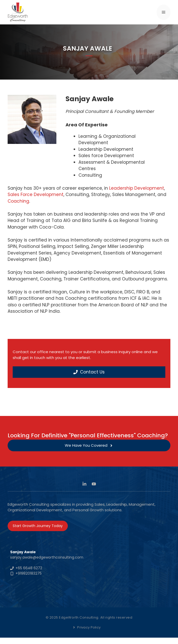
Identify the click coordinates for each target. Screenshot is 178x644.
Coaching (18, 201)
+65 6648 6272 (29, 568)
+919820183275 (29, 573)
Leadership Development (137, 188)
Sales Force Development (36, 194)
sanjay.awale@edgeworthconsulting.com (47, 557)
